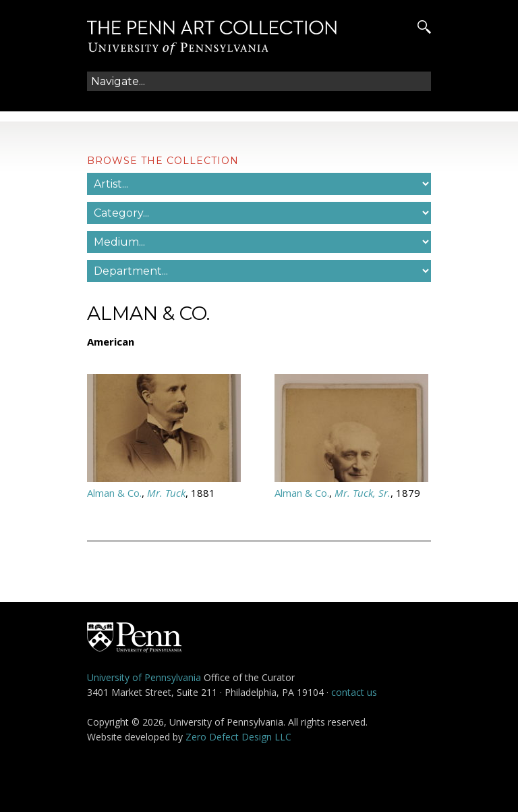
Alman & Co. (114, 493)
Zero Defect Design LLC (238, 737)
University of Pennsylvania (144, 677)
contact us (354, 692)
